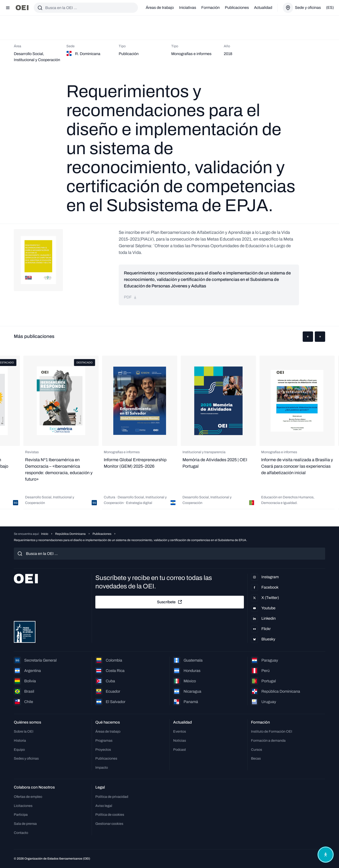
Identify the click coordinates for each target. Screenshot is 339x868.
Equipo (19, 750)
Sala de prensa (25, 824)
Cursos (257, 750)
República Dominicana (70, 534)
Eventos (180, 731)
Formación (210, 8)
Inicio (45, 534)
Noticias (180, 740)
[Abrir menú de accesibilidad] (326, 855)
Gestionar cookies (109, 824)
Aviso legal (104, 806)
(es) (330, 8)
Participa (21, 815)
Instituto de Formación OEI (272, 731)
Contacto (21, 833)
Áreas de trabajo (160, 8)
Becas (256, 758)
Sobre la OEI (24, 731)
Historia (20, 740)
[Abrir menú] (8, 8)
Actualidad (263, 8)
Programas (104, 740)
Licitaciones (23, 806)
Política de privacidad (112, 797)
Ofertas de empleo (28, 797)
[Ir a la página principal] (22, 8)
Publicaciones (237, 8)
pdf (130, 297)
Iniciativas (188, 8)
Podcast (180, 750)
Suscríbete (170, 602)
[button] (308, 337)
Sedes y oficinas (26, 758)
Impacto (102, 767)
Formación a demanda (268, 740)
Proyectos (103, 750)
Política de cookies (110, 815)
